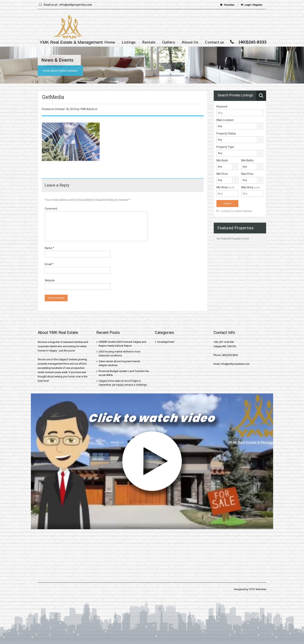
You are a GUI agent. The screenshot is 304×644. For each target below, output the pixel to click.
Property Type (225, 147)
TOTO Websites (258, 589)
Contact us (214, 42)
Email (49, 264)
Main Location (225, 120)
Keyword (222, 107)
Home (110, 42)
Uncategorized (166, 342)
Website (50, 280)
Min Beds (222, 160)
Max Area (251, 187)
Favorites (228, 5)
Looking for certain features (234, 211)
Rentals (149, 42)
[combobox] (240, 126)
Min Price (222, 174)
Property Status (226, 133)
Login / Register (252, 5)
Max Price (247, 174)
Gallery (169, 42)
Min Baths (247, 160)
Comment (51, 209)
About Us (190, 42)
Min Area (225, 187)
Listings (129, 42)
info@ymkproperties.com (76, 4)
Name (49, 248)
